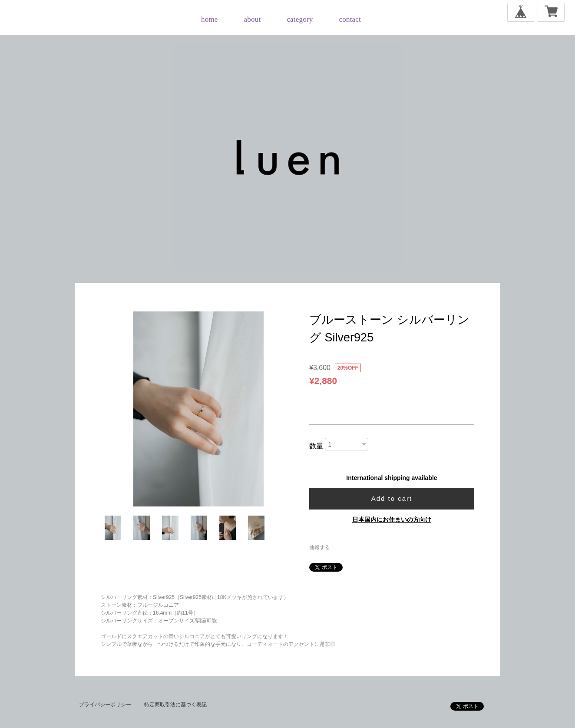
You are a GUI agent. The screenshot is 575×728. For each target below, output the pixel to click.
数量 (316, 446)
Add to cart (392, 498)
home (210, 19)
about (253, 19)
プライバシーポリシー (105, 705)
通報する (320, 547)
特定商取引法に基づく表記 (175, 705)
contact (350, 19)
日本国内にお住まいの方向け (392, 520)
